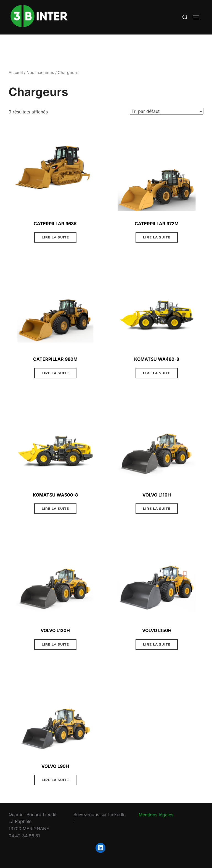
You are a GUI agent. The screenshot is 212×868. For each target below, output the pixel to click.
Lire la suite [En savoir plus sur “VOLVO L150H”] (157, 644)
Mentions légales (156, 815)
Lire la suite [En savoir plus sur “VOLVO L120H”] (55, 644)
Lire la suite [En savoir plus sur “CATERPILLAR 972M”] (157, 237)
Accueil (16, 73)
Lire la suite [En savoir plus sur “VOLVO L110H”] (157, 509)
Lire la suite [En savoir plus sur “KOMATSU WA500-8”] (55, 509)
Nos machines (40, 73)
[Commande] (167, 111)
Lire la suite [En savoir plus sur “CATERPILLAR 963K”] (55, 237)
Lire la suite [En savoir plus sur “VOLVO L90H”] (55, 780)
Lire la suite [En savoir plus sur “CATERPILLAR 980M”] (55, 373)
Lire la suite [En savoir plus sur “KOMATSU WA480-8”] (157, 373)
